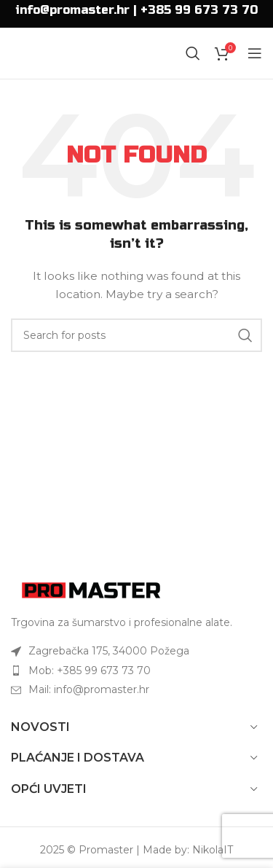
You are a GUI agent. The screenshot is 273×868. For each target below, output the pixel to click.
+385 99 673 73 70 (199, 10)
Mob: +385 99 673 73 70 (90, 670)
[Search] (193, 53)
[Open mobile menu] (255, 53)
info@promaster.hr (72, 10)
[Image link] (91, 589)
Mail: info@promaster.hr (89, 689)
